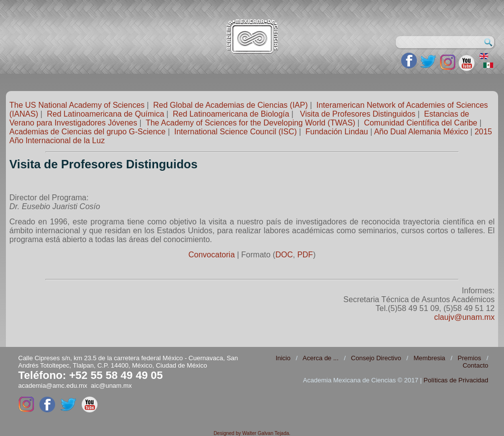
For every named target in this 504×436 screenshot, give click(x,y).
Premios (470, 358)
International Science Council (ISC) (236, 132)
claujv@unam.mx (464, 317)
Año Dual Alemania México (421, 132)
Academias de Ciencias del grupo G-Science (88, 132)
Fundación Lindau (337, 132)
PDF (305, 255)
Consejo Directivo (376, 358)
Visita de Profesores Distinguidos (358, 114)
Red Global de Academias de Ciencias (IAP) (230, 105)
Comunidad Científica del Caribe (420, 123)
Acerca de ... (321, 358)
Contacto (475, 365)
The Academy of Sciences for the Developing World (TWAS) (251, 123)
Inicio (283, 358)
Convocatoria (212, 255)
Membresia (429, 358)
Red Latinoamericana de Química (105, 114)
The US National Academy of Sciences (77, 105)
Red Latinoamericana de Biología (231, 114)
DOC (284, 255)
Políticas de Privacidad (456, 380)
